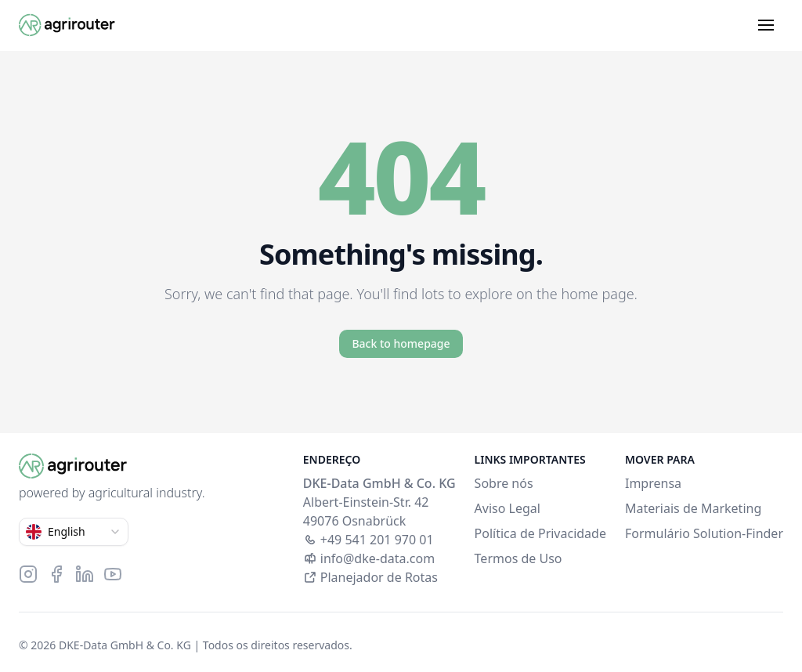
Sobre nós (504, 483)
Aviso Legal (508, 508)
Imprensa (653, 483)
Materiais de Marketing (693, 508)
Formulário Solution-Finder (704, 533)
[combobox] (74, 532)
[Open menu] (766, 25)
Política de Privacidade (540, 533)
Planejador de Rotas (370, 577)
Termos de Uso (518, 558)
